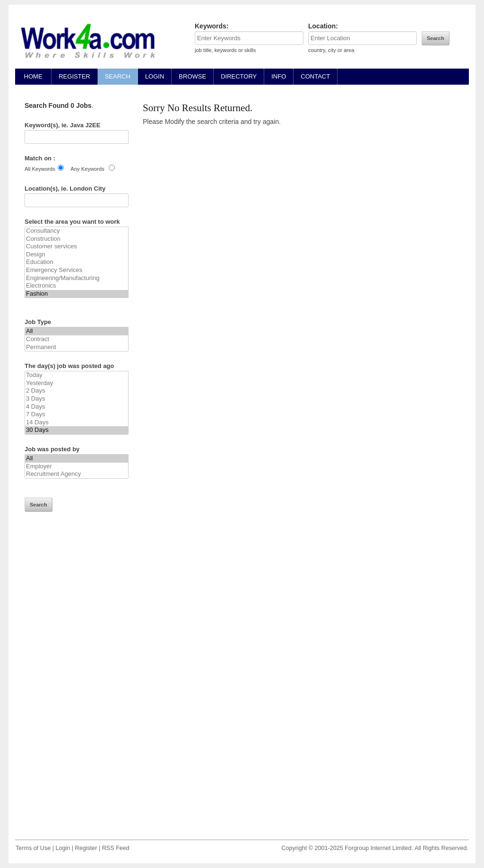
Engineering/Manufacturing (77, 278)
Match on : (40, 158)
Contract (77, 339)
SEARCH (118, 76)
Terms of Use (33, 848)
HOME (33, 76)
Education (77, 262)
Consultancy (77, 231)
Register (86, 848)
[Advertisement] (77, 683)
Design (77, 255)
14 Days (77, 423)
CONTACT (315, 76)
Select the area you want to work (72, 222)
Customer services (77, 247)
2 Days (77, 391)
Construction (77, 239)
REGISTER (74, 76)
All (77, 331)
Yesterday (77, 383)
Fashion (77, 294)
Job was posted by (52, 449)
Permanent (77, 347)
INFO (279, 76)
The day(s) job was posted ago (69, 366)
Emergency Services (77, 270)
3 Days (77, 399)
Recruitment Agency (77, 474)
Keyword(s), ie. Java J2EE (62, 125)
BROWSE (192, 76)
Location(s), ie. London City (65, 189)
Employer (77, 467)
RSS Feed (116, 848)
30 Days (77, 430)
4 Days (77, 407)
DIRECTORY (239, 76)
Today (77, 375)
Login (63, 848)
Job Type (38, 322)
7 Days (77, 415)
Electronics (77, 286)
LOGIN (155, 76)
